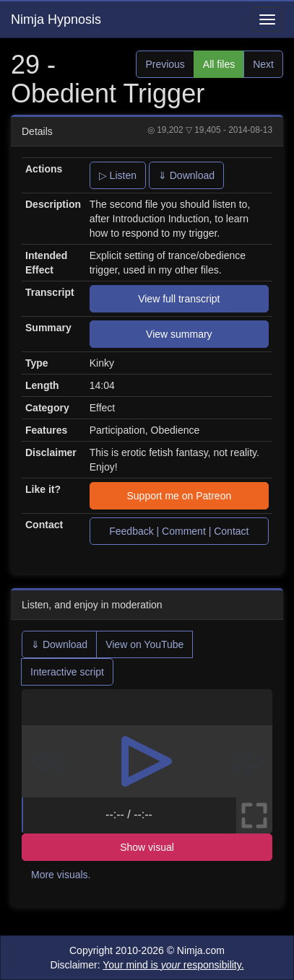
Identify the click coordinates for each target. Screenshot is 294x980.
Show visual (147, 847)
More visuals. (61, 875)
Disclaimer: (147, 965)
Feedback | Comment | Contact (179, 531)
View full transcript (179, 299)
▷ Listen (118, 175)
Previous (165, 64)
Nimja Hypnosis (56, 19)
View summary (179, 334)
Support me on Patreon (179, 496)
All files (219, 64)
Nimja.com (201, 950)
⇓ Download (186, 175)
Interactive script (67, 672)
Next (263, 64)
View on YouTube (144, 644)
